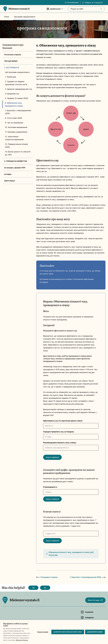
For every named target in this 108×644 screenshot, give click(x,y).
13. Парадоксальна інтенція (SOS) (16, 146)
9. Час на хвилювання (14, 123)
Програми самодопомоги (25, 17)
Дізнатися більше (22, 640)
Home (7, 17)
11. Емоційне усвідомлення (16, 132)
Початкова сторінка (13, 55)
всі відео (8, 174)
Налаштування (43, 632)
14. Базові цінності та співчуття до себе (18, 153)
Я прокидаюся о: (50, 487)
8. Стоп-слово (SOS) (14, 118)
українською (55, 10)
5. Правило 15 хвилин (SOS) (17, 98)
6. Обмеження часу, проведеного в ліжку (14, 104)
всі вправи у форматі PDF (15, 168)
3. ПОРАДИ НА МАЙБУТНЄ (16, 161)
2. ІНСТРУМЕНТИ (12, 68)
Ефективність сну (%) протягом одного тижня (63, 421)
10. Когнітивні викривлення (16, 127)
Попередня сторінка (47, 577)
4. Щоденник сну (12, 94)
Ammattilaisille (72, 3)
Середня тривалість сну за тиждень (59, 432)
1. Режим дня (10, 77)
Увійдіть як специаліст (93, 3)
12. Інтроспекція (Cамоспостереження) (14, 138)
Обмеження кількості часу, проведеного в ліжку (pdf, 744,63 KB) (70, 554)
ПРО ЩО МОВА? (11, 61)
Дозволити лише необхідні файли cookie (68, 632)
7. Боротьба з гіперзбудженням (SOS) (18, 112)
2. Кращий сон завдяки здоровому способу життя (16, 83)
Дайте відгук (10, 181)
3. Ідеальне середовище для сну (19, 89)
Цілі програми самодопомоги (17, 72)
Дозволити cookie (95, 632)
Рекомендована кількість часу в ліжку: (60, 443)
